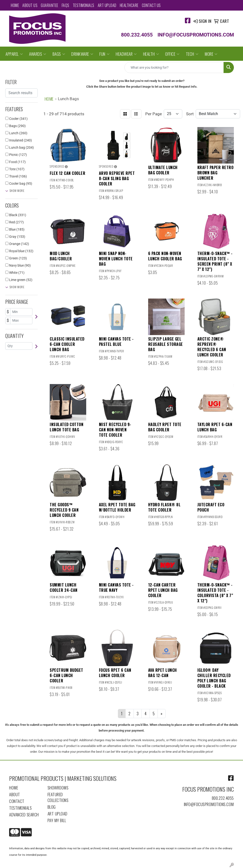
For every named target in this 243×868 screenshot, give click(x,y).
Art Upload (107, 5)
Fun (104, 54)
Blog (52, 807)
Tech (192, 54)
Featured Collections (58, 797)
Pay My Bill (57, 820)
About (15, 794)
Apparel (14, 54)
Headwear (126, 54)
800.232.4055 (223, 798)
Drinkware (82, 54)
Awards (38, 54)
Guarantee (50, 5)
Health (151, 54)
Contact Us (151, 5)
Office (172, 54)
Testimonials (84, 5)
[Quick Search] (174, 67)
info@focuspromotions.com (209, 804)
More (211, 54)
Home (15, 5)
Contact (17, 801)
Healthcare (129, 5)
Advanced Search (24, 814)
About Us (30, 5)
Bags (59, 54)
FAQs (66, 5)
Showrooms (58, 788)
